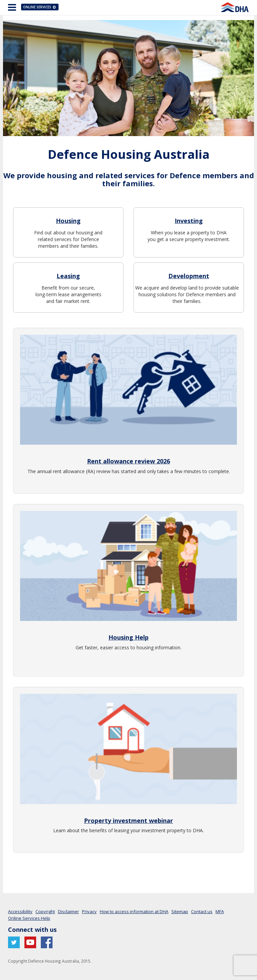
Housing (68, 221)
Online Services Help (29, 918)
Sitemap (180, 911)
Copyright (45, 911)
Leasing (68, 276)
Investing (189, 221)
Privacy (89, 911)
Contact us (202, 911)
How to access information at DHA (134, 911)
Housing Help (128, 637)
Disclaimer (68, 911)
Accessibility (20, 911)
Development (189, 276)
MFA (220, 911)
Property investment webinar (128, 821)
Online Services (40, 7)
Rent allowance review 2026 (128, 461)
